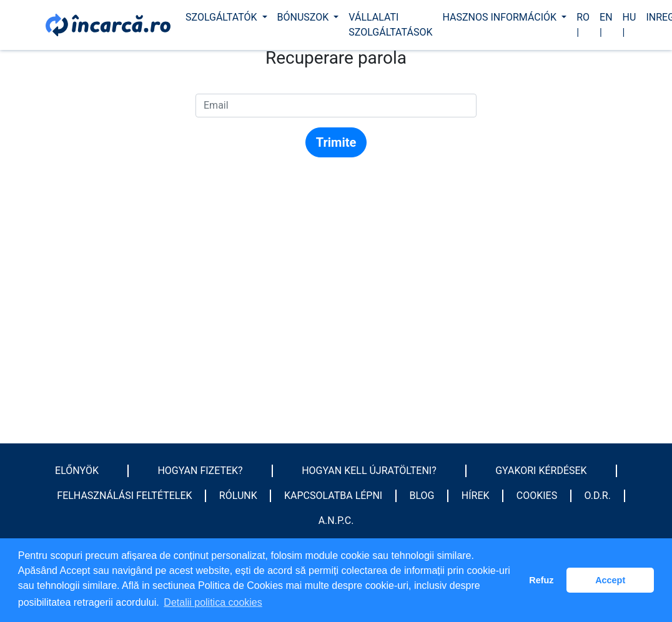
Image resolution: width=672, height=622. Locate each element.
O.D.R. (598, 496)
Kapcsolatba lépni (333, 496)
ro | (583, 25)
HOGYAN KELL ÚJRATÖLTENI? (369, 471)
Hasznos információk (501, 17)
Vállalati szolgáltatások (390, 25)
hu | (630, 25)
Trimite (336, 142)
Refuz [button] (541, 580)
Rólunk (238, 496)
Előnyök (77, 471)
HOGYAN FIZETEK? (200, 471)
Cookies (537, 496)
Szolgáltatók (223, 17)
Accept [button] (610, 580)
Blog (422, 496)
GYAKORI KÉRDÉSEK (541, 471)
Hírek (476, 496)
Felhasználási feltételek (124, 496)
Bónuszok (304, 17)
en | (606, 25)
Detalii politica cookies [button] (213, 602)
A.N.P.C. (336, 521)
